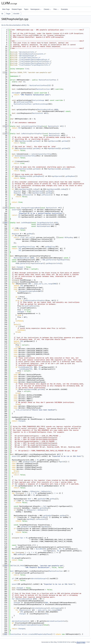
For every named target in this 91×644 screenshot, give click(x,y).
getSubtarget (38, 263)
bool (12, 571)
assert (15, 210)
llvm (27, 69)
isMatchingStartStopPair (32, 134)
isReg (35, 189)
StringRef (16, 93)
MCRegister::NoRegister (41, 491)
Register (17, 191)
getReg (49, 191)
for (13, 599)
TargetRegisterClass (26, 247)
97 (5, 208)
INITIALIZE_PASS (17, 566)
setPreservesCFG (24, 102)
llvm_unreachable (23, 410)
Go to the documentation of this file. (15, 25)
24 (5, 72)
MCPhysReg (69, 237)
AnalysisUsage (38, 100)
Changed (20, 267)
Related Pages (17, 9)
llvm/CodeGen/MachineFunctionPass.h (35, 61)
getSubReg (44, 508)
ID (24, 82)
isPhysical (27, 195)
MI (46, 113)
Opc (22, 538)
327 (5, 634)
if (13, 579)
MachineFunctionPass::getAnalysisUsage (31, 104)
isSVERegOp (26, 223)
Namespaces (36, 9)
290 (5, 566)
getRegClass (50, 247)
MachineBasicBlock (46, 110)
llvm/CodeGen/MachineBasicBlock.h (34, 60)
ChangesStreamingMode (30, 208)
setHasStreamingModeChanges (30, 625)
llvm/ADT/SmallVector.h (30, 58)
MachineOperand (43, 226)
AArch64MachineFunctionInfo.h (32, 54)
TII (35, 545)
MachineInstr (38, 113)
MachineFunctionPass (48, 80)
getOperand (25, 141)
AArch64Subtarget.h (28, 56)
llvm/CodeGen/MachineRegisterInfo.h (35, 63)
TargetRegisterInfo (45, 223)
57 (5, 134)
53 (5, 126)
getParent (50, 260)
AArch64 (16, 14)
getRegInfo (63, 260)
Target (8, 14)
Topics (26, 9)
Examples (64, 9)
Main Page (6, 9)
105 (5, 223)
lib (2, 14)
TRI (57, 223)
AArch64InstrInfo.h (28, 52)
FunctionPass (16, 634)
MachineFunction (43, 89)
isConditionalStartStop (31, 126)
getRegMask (38, 176)
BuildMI (39, 549)
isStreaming (56, 608)
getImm (36, 141)
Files (56, 9)
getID (62, 462)
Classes (47, 9)
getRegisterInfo (53, 263)
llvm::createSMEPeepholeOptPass (37, 634)
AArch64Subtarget (39, 579)
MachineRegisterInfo (46, 224)
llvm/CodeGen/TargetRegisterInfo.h (35, 65)
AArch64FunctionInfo (21, 621)
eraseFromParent (30, 306)
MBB (57, 110)
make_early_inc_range (43, 284)
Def (30, 499)
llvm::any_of (26, 237)
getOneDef (42, 499)
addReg (20, 554)
